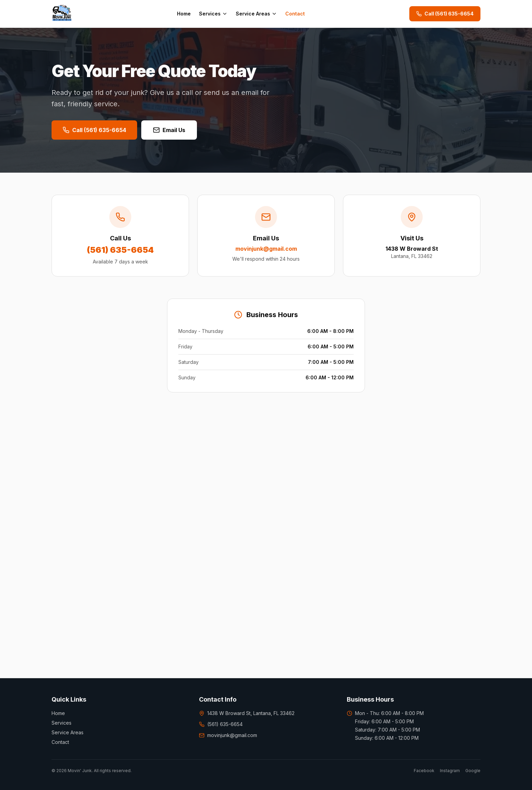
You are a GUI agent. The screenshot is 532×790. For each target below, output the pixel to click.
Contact (295, 14)
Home (184, 14)
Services (213, 14)
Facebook (424, 771)
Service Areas (256, 14)
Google (473, 771)
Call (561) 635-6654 (445, 14)
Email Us (169, 130)
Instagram (450, 771)
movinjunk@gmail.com (228, 735)
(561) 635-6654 (221, 724)
